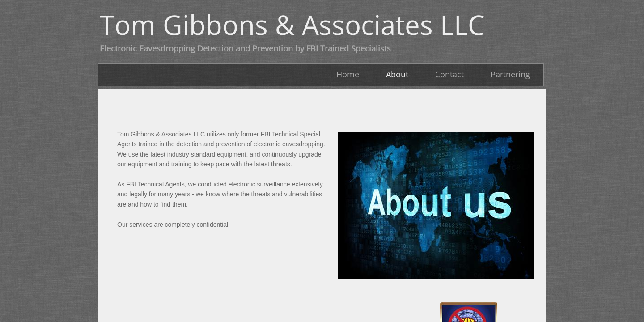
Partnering (510, 74)
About (397, 74)
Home (348, 74)
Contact (449, 74)
